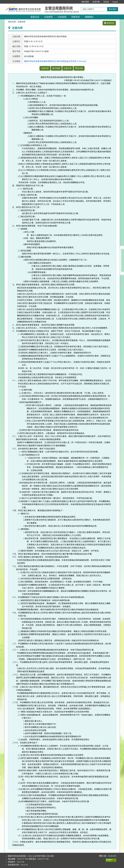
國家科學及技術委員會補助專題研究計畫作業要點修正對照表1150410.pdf (55, 61)
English (115, 2)
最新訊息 (35, 17)
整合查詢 (113, 9)
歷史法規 (79, 68)
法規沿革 (68, 68)
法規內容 (45, 68)
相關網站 (89, 17)
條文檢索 (56, 68)
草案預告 (76, 17)
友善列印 (109, 23)
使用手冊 (96, 2)
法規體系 (48, 17)
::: (77, 2)
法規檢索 (62, 17)
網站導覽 (85, 2)
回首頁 (106, 2)
